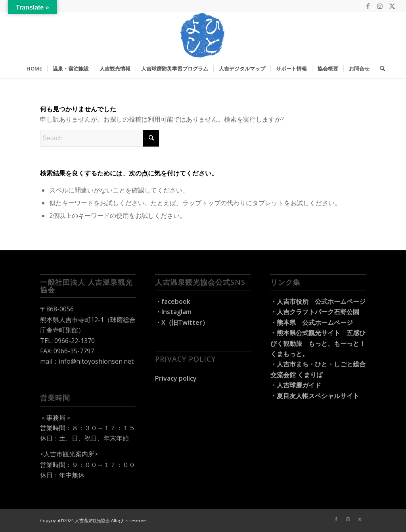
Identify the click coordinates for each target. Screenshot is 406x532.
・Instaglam (173, 312)
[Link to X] (392, 6)
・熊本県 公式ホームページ (312, 322)
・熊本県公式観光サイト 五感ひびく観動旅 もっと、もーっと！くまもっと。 (318, 343)
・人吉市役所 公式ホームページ (318, 301)
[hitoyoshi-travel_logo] (203, 35)
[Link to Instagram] (380, 6)
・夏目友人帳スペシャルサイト (315, 396)
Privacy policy (176, 378)
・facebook (173, 301)
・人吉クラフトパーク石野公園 (315, 312)
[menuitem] (34, 69)
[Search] (380, 69)
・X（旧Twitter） (182, 322)
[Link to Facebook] (368, 6)
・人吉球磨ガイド (296, 385)
